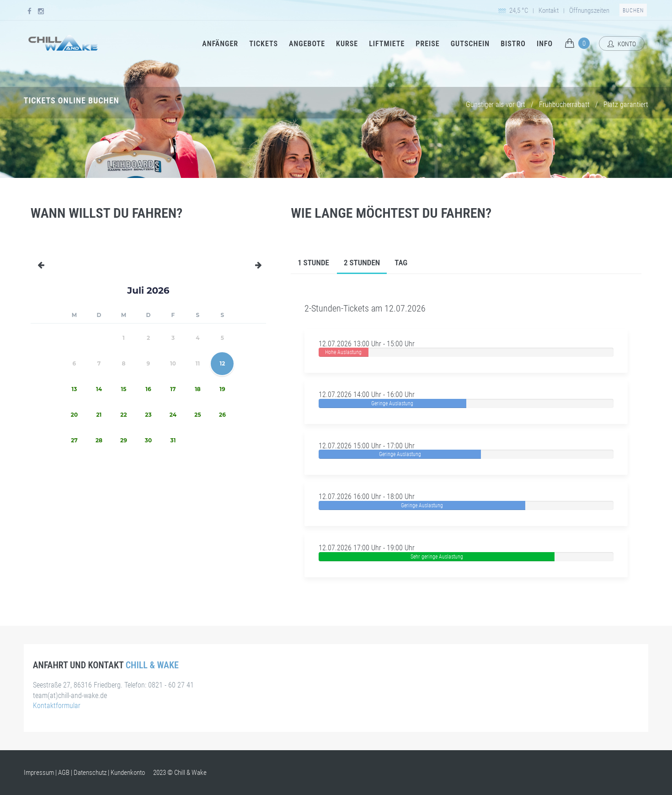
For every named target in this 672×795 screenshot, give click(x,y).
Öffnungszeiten (589, 11)
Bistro (513, 44)
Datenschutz (90, 773)
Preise (427, 44)
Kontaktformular (57, 706)
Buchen (633, 11)
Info (545, 44)
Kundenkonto (128, 773)
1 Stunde (313, 263)
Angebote (307, 44)
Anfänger (220, 44)
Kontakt (549, 11)
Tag (401, 263)
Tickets (264, 44)
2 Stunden (362, 263)
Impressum (39, 773)
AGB (64, 773)
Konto (622, 44)
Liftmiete (387, 44)
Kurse (347, 44)
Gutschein (470, 44)
